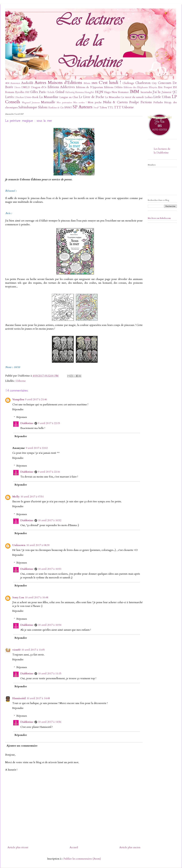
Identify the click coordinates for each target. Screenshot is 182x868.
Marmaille (48, 102)
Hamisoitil (19, 698)
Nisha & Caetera (115, 102)
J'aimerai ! (167, 92)
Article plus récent (18, 847)
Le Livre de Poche (92, 97)
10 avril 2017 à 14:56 (50, 722)
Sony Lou (18, 597)
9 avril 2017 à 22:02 (37, 448)
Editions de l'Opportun (89, 87)
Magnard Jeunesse (31, 103)
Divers (17, 87)
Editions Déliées (113, 87)
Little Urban (162, 97)
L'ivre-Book (31, 97)
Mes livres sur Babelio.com (159, 218)
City (154, 83)
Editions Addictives (61, 87)
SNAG (68, 107)
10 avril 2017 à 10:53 (50, 569)
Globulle (51, 92)
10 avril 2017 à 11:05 (33, 650)
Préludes (158, 102)
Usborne (128, 107)
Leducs (149, 97)
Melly (16, 497)
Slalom (43, 107)
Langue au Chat (69, 97)
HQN (99, 92)
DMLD (26, 87)
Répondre (18, 409)
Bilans (87, 83)
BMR (95, 83)
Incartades (146, 92)
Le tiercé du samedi (133, 97)
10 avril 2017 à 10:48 (37, 597)
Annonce (15, 83)
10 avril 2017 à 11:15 (50, 674)
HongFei (89, 92)
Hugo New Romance (116, 92)
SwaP (96, 108)
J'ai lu (157, 92)
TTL (110, 107)
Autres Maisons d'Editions (58, 83)
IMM (134, 92)
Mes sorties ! (80, 103)
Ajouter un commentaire (22, 746)
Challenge (128, 83)
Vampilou (18, 399)
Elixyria (153, 87)
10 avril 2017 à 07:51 (32, 497)
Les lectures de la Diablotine (162, 151)
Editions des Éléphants (136, 87)
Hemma (79, 92)
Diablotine (27, 423)
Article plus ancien (130, 847)
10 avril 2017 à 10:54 (50, 625)
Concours (165, 83)
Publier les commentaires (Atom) (82, 859)
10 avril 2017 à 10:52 (50, 520)
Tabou (103, 107)
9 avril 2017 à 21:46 (36, 399)
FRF (27, 92)
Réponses (22, 417)
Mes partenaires (64, 103)
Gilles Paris (38, 92)
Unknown (19, 545)
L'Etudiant (19, 97)
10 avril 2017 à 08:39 (38, 545)
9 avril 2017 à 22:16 (49, 472)
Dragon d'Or (39, 87)
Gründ (60, 92)
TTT (118, 107)
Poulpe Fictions (140, 102)
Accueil (74, 847)
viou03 (16, 650)
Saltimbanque (28, 107)
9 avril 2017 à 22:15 (49, 423)
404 (7, 83)
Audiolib (27, 83)
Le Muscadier (113, 97)
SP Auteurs (83, 107)
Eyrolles (20, 92)
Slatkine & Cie (56, 108)
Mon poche (95, 102)
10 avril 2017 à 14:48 (38, 698)
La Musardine (49, 97)
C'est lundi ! (110, 83)
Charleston (143, 83)
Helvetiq (70, 92)
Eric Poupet (165, 87)
